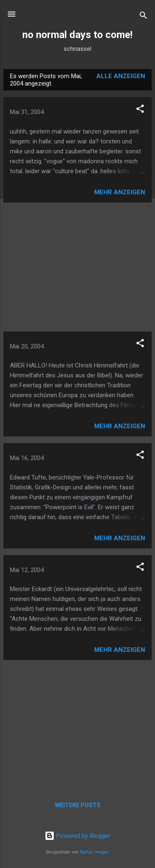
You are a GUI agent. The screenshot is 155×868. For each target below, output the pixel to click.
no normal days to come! (77, 35)
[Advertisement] (77, 267)
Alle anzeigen (121, 76)
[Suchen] (143, 17)
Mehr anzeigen (120, 192)
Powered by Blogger (77, 836)
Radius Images (94, 852)
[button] (140, 110)
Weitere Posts (78, 805)
